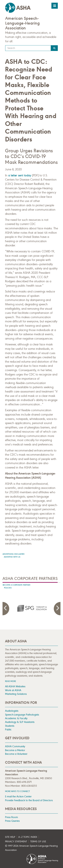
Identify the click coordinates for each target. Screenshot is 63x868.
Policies (8, 588)
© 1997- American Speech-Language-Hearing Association (31, 848)
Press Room (12, 817)
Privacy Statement (16, 842)
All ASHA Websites (15, 686)
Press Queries (12, 821)
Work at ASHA (13, 690)
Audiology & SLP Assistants (20, 722)
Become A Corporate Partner (16, 585)
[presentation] (32, 608)
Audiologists (12, 711)
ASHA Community (15, 746)
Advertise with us (12, 557)
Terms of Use (38, 842)
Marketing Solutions (16, 694)
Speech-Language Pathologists (22, 715)
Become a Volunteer (16, 754)
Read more (10, 681)
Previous (6, 609)
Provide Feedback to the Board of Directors (29, 800)
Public (8, 729)
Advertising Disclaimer (13, 554)
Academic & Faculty (16, 718)
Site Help (10, 837)
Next (57, 609)
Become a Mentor (15, 750)
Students (10, 726)
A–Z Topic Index (28, 837)
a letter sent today (20, 175)
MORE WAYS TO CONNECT (17, 791)
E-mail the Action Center (18, 796)
